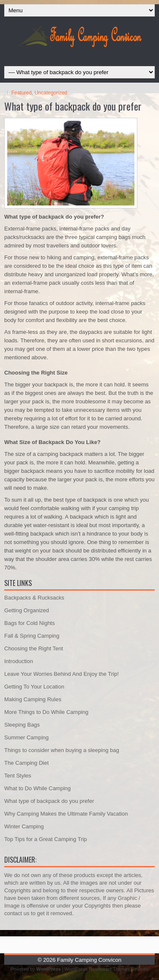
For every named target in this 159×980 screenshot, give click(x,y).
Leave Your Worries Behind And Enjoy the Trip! (61, 674)
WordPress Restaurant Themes (97, 969)
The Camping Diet (26, 763)
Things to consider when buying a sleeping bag (62, 750)
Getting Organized (27, 610)
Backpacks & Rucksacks (34, 598)
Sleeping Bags (22, 725)
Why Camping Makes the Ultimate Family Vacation (66, 814)
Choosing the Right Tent (34, 648)
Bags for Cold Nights (29, 623)
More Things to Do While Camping (46, 712)
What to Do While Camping (38, 788)
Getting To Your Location (34, 687)
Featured (22, 93)
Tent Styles (18, 776)
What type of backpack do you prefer (49, 801)
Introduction (19, 661)
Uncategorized (51, 93)
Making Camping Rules (33, 699)
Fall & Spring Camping (32, 636)
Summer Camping (26, 737)
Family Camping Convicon (89, 960)
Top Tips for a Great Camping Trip (46, 839)
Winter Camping (24, 826)
